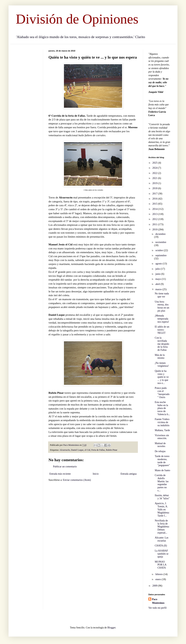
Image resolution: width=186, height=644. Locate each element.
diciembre (160, 234)
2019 (155, 183)
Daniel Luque (77, 450)
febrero (159, 574)
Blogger (111, 628)
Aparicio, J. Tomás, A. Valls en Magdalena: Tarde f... (162, 509)
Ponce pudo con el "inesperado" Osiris (162, 393)
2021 (155, 178)
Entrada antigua (129, 474)
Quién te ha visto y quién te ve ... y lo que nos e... (162, 377)
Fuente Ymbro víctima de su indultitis (162, 422)
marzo (159, 289)
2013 (155, 214)
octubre (159, 250)
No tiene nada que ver (162, 295)
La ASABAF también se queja (162, 554)
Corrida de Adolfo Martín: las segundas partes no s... (162, 483)
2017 (155, 194)
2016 (155, 199)
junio (158, 274)
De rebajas (160, 451)
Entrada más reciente (60, 474)
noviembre (161, 242)
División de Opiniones (77, 19)
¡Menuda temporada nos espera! (162, 319)
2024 (155, 168)
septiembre (161, 255)
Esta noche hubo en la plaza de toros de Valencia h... (162, 408)
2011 (155, 224)
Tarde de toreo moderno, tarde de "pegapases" (162, 461)
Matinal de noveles (160, 445)
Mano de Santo (162, 470)
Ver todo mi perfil (157, 608)
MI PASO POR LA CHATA (161, 565)
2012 (155, 219)
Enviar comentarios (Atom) (77, 480)
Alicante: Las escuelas (162, 539)
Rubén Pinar (112, 450)
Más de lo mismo (160, 357)
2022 (155, 173)
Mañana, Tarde (162, 430)
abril (158, 284)
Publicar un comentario (65, 467)
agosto (159, 264)
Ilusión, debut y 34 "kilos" (162, 497)
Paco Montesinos (158, 601)
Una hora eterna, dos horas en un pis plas (162, 306)
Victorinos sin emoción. (162, 437)
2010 (155, 230)
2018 (155, 188)
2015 (155, 204)
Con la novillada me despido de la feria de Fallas (162, 344)
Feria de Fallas (98, 450)
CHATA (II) (161, 546)
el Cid (87, 450)
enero (158, 579)
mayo (158, 279)
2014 (155, 209)
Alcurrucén (65, 450)
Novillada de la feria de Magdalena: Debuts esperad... (162, 527)
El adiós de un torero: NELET (162, 330)
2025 (155, 163)
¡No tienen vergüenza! (162, 365)
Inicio (96, 474)
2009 (155, 586)
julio (158, 269)
